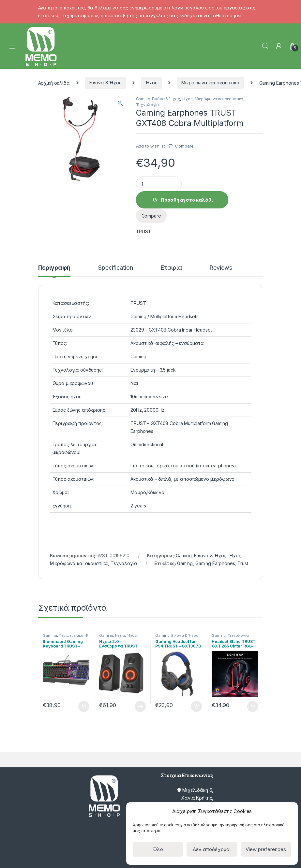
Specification (115, 268)
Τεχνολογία (148, 105)
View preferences (266, 849)
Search (265, 46)
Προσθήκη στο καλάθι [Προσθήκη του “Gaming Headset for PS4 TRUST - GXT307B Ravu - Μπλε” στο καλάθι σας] (196, 706)
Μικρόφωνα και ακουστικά (211, 83)
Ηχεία (120, 635)
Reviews (221, 268)
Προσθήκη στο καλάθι (187, 200)
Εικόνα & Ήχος (105, 83)
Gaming (143, 99)
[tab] (54, 271)
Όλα (158, 849)
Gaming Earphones (215, 563)
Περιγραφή (54, 268)
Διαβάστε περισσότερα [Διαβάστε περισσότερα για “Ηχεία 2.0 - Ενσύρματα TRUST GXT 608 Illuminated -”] (140, 706)
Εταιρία (171, 268)
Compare (184, 146)
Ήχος (151, 83)
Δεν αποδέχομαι (212, 849)
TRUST (144, 231)
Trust (243, 563)
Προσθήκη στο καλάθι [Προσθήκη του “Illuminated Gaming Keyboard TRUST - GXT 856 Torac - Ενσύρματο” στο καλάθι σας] (84, 706)
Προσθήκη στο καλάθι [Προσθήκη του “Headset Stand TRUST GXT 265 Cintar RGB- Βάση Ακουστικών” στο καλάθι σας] (253, 706)
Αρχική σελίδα (54, 83)
